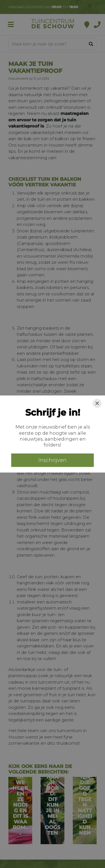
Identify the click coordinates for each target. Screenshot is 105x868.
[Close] (97, 403)
